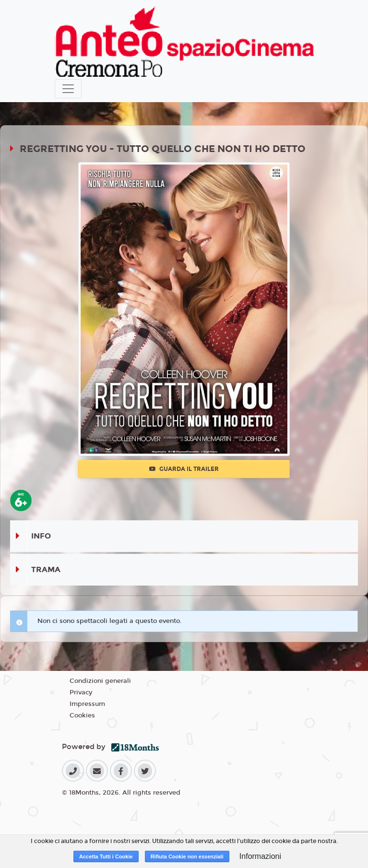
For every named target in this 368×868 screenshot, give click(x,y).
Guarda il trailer (184, 469)
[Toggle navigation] (68, 89)
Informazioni (260, 856)
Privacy (81, 692)
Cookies (82, 716)
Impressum (87, 704)
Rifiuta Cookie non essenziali (187, 856)
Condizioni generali (100, 681)
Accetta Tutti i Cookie (106, 856)
